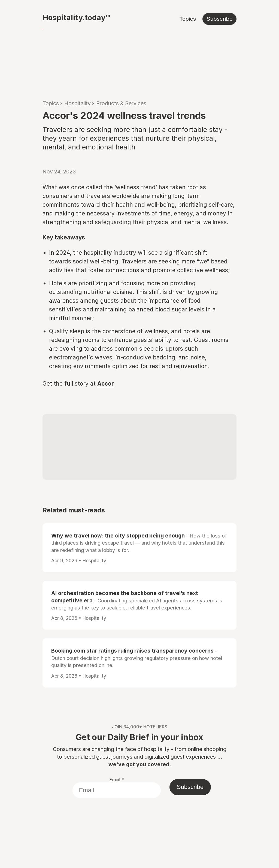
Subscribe (219, 19)
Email (117, 780)
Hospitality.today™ (76, 17)
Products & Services (121, 103)
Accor (106, 384)
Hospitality (78, 103)
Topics (188, 19)
